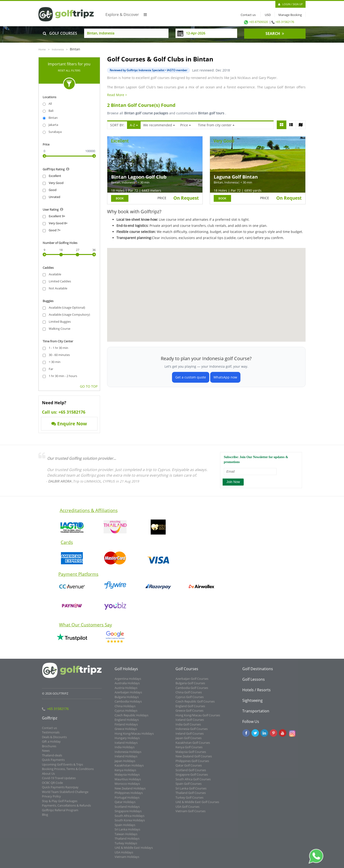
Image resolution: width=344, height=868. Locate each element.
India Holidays (125, 750)
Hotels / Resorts (256, 692)
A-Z (134, 125)
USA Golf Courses (187, 809)
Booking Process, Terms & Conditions (68, 771)
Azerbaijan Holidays (128, 695)
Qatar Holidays (125, 804)
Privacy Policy (51, 799)
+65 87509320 (255, 22)
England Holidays (127, 722)
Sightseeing (252, 703)
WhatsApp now (225, 377)
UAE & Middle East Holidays (134, 850)
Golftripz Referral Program (60, 813)
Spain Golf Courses (189, 786)
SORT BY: (117, 125)
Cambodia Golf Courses (192, 690)
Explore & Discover (126, 15)
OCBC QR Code (52, 785)
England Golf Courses (190, 709)
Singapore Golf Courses (192, 777)
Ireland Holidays (126, 759)
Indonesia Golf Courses (192, 731)
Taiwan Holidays (126, 837)
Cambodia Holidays (128, 704)
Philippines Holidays (129, 795)
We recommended (159, 125)
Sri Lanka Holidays (127, 832)
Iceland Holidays (126, 745)
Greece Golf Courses (189, 713)
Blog (45, 817)
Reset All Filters (69, 70)
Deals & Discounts (54, 740)
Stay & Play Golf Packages (60, 804)
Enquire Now (69, 424)
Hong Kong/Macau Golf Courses (198, 718)
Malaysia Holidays (127, 777)
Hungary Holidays (127, 741)
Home (42, 49)
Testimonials (51, 735)
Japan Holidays (125, 763)
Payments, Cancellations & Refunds (66, 808)
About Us (48, 776)
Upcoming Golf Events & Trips (62, 767)
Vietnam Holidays (127, 859)
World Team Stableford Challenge (65, 794)
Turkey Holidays (126, 846)
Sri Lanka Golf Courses (191, 791)
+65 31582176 (285, 22)
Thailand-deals (52, 758)
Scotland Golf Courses (191, 773)
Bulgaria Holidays (127, 700)
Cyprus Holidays (126, 713)
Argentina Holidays (128, 681)
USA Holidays (124, 855)
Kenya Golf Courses (189, 750)
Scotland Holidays (127, 809)
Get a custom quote (191, 377)
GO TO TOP (89, 386)
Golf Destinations (258, 671)
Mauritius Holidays (128, 782)
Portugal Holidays (127, 800)
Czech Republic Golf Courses (195, 704)
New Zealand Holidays (130, 791)
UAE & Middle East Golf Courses (197, 804)
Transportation (256, 714)
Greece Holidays (126, 731)
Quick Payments (53, 762)
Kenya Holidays (125, 773)
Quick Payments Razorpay (60, 790)
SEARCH (275, 34)
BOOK (120, 198)
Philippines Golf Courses (192, 763)
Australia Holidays (127, 686)
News (46, 753)
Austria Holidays (126, 690)
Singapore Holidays (128, 814)
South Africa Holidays (129, 818)
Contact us (247, 15)
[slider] (44, 156)
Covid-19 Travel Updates (59, 781)
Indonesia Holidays (128, 754)
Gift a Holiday (51, 744)
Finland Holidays (126, 727)
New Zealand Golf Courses (194, 759)
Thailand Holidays (127, 841)
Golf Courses (187, 671)
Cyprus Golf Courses (190, 700)
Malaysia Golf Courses (191, 754)
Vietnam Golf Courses (191, 814)
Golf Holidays (126, 671)
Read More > (117, 95)
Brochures (49, 749)
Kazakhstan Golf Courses (193, 745)
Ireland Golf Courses (190, 736)
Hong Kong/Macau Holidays (134, 736)
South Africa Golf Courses (193, 782)
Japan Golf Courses (189, 741)
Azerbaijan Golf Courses (192, 681)
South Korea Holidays (130, 823)
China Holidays (125, 709)
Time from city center (216, 125)
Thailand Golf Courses (191, 795)
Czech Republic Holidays (131, 718)
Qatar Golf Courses (189, 768)
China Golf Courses (189, 695)
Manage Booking (290, 15)
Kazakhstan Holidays (129, 768)
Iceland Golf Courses (190, 722)
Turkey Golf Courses (189, 800)
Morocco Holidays (127, 786)
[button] (262, 282)
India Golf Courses (188, 727)
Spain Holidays (125, 827)
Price (185, 125)
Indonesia (58, 49)
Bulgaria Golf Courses (190, 686)
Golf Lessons (254, 682)
